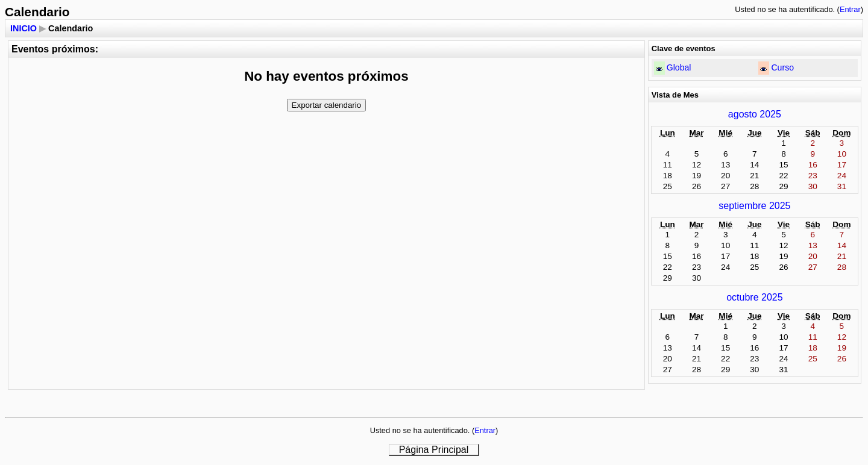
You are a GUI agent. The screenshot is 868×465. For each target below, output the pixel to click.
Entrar (850, 9)
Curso (782, 67)
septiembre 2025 (754, 206)
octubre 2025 (754, 297)
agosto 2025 (755, 114)
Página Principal (434, 450)
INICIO (24, 28)
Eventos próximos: (55, 49)
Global (679, 67)
